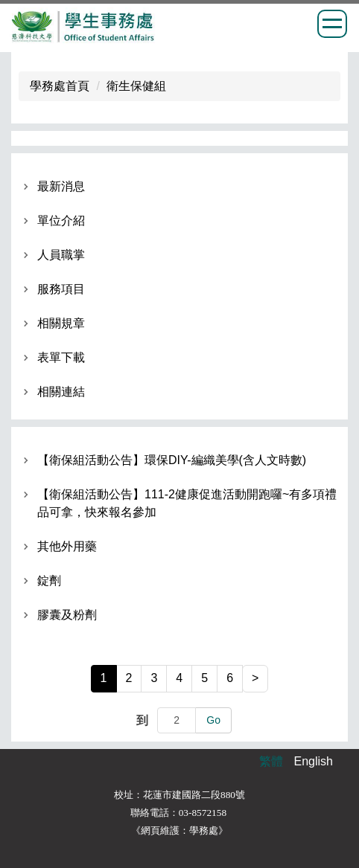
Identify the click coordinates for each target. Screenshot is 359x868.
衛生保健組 (136, 86)
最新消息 (61, 186)
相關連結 (61, 392)
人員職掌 (61, 255)
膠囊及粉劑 (67, 615)
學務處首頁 (60, 86)
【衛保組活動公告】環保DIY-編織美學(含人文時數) (172, 460)
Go (213, 720)
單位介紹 (61, 221)
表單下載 (61, 357)
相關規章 (61, 323)
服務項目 (61, 289)
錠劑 (49, 581)
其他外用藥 (67, 546)
